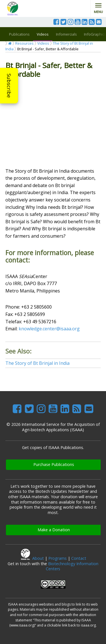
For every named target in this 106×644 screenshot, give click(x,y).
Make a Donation (54, 530)
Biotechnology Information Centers (72, 566)
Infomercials (66, 34)
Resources (24, 43)
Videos (43, 34)
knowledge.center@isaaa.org (49, 329)
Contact (79, 558)
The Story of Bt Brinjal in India (37, 363)
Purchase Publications (54, 464)
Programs (58, 558)
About (38, 558)
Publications (19, 34)
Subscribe (9, 86)
